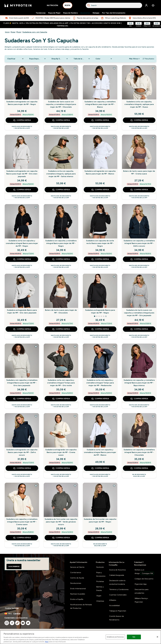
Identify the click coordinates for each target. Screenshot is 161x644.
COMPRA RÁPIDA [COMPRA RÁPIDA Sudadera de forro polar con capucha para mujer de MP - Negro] (100, 538)
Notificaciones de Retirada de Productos (81, 606)
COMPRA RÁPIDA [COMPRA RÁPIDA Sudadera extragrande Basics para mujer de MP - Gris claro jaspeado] (22, 329)
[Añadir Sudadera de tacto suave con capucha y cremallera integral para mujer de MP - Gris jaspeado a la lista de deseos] (153, 277)
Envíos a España (77, 599)
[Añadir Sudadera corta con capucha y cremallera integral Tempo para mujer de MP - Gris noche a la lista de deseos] (75, 347)
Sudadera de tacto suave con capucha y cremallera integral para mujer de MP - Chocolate (61, 104)
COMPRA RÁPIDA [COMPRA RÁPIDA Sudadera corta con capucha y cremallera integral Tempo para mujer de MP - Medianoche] (100, 399)
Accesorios (85, 13)
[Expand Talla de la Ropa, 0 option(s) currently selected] (82, 59)
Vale (134, 637)
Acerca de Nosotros (118, 570)
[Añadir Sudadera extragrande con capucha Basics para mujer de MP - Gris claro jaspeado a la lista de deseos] (36, 138)
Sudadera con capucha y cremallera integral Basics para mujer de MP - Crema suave (22, 522)
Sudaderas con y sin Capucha (35, 32)
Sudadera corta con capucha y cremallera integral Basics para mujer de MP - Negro (22, 243)
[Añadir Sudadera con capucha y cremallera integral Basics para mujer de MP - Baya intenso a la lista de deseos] (153, 347)
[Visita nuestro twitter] (28, 623)
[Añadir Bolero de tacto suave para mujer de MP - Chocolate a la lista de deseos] (75, 277)
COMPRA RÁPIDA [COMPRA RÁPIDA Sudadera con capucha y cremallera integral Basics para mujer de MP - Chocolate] (139, 468)
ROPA (68, 6)
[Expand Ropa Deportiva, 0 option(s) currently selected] (38, 59)
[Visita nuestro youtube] (23, 623)
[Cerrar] (157, 637)
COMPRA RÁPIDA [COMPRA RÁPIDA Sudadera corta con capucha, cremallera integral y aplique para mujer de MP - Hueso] (139, 120)
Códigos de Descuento (144, 579)
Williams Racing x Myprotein (141, 600)
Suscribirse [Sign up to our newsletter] (14, 566)
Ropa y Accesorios (101, 574)
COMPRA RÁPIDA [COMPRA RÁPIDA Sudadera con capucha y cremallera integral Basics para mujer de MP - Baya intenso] (139, 399)
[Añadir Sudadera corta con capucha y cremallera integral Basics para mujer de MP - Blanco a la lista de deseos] (114, 416)
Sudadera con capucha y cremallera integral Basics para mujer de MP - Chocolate (139, 452)
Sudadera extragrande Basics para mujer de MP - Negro (100, 311)
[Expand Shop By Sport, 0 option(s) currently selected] (60, 59)
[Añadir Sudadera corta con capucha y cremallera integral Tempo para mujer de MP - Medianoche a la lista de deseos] (114, 347)
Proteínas (100, 581)
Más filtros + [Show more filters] (134, 59)
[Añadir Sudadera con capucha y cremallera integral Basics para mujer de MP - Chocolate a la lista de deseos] (153, 416)
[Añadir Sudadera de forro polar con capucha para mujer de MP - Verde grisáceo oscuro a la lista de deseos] (75, 486)
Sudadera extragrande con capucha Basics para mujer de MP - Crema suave (61, 452)
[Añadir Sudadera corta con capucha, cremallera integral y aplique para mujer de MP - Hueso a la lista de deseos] (153, 68)
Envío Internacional (78, 589)
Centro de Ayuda (77, 578)
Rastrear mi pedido (78, 594)
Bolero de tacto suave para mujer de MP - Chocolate (61, 311)
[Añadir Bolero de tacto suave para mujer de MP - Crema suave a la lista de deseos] (153, 138)
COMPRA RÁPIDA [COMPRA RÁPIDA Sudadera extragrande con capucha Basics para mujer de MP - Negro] (22, 120)
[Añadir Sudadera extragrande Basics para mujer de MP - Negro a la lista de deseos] (114, 277)
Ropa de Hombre (70, 13)
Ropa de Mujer (54, 13)
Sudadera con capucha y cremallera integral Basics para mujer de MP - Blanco (100, 104)
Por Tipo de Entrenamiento (114, 13)
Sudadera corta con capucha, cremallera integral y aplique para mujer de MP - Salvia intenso (61, 174)
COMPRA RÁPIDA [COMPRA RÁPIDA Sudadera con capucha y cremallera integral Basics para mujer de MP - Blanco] (100, 120)
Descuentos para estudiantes (141, 591)
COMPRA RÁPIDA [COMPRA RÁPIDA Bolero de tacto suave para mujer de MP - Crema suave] (139, 190)
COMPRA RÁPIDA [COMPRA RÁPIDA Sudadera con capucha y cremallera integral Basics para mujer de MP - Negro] (61, 259)
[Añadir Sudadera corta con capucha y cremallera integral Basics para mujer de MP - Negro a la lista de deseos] (36, 207)
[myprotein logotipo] (18, 5)
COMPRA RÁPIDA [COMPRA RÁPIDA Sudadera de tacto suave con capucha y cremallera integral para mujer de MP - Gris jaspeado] (139, 329)
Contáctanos (76, 572)
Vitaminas (100, 601)
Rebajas (96, 13)
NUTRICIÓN (52, 6)
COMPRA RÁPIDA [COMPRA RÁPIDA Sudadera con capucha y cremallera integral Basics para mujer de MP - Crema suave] (22, 538)
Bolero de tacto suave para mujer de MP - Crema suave (139, 172)
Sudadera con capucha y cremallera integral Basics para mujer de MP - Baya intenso (139, 383)
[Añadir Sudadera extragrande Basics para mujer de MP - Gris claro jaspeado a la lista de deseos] (36, 277)
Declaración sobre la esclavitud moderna (117, 582)
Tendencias (41, 13)
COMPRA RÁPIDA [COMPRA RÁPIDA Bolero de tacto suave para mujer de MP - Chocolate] (61, 329)
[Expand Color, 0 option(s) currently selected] (104, 59)
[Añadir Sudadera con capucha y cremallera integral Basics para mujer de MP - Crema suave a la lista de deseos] (36, 486)
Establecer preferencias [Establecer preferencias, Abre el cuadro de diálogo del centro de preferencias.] (115, 637)
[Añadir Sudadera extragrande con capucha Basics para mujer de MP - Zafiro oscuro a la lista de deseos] (36, 416)
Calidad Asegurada (117, 575)
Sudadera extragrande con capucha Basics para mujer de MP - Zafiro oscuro (22, 452)
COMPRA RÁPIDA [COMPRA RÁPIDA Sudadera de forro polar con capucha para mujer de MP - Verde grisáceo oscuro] (61, 538)
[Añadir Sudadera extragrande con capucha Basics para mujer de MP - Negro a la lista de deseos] (36, 68)
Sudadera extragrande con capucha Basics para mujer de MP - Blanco (100, 172)
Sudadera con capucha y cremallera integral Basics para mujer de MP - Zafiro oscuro (139, 243)
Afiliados (113, 600)
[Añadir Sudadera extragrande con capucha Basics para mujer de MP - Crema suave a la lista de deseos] (75, 416)
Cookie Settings (12, 608)
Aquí (47, 642)
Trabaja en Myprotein (118, 611)
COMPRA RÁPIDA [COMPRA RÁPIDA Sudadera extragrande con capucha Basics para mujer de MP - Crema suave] (61, 468)
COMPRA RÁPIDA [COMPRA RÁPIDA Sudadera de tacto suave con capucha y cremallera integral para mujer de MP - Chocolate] (61, 120)
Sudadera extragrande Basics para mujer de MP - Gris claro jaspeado (22, 311)
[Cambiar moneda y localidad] (32, 614)
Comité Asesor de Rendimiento (117, 618)
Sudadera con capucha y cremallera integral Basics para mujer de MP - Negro (61, 243)
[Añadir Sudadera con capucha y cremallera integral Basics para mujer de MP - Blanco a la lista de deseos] (114, 68)
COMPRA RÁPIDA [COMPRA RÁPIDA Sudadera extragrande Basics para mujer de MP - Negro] (100, 329)
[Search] (89, 5)
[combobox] (114, 5)
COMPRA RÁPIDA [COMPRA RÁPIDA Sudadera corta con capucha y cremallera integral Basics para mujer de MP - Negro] (22, 259)
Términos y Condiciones (119, 589)
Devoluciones (76, 583)
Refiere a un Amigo (144, 572)
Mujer (19, 32)
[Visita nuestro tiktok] (17, 623)
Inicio (7, 32)
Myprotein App (141, 584)
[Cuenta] (146, 5)
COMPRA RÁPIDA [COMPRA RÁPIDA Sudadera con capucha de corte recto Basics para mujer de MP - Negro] (100, 259)
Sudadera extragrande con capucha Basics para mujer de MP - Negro (22, 103)
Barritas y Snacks (100, 589)
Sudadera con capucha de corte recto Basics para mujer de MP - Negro (100, 243)
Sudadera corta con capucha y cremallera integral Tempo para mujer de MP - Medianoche (100, 383)
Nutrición (100, 567)
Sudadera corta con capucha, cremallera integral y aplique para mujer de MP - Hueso (139, 104)
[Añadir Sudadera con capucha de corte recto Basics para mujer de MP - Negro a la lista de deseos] (114, 207)
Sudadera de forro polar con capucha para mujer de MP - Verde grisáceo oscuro (61, 522)
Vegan (99, 596)
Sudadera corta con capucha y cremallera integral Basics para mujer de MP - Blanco (100, 452)
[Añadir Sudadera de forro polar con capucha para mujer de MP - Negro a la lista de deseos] (114, 486)
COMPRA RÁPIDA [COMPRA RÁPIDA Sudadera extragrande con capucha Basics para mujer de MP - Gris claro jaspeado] (22, 190)
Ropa (13, 32)
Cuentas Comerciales (118, 595)
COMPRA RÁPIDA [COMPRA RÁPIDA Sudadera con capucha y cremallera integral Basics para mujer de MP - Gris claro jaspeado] (22, 399)
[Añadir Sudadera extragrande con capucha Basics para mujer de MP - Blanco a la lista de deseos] (114, 138)
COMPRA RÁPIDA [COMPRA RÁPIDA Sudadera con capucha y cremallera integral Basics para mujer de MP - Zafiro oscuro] (139, 259)
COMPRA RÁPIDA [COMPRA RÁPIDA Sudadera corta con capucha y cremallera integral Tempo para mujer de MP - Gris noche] (61, 399)
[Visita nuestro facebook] (12, 623)
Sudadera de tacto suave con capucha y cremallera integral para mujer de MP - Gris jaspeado (139, 313)
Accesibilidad (114, 605)
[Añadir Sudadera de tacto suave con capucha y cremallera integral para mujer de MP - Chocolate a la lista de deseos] (75, 68)
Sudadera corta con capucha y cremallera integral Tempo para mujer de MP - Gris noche (61, 383)
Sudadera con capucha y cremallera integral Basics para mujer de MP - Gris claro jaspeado (22, 383)
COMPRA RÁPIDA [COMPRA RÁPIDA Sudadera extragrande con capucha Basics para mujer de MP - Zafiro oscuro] (22, 468)
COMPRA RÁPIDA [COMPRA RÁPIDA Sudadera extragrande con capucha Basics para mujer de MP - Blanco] (100, 190)
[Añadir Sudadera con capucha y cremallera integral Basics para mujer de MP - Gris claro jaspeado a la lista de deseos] (36, 347)
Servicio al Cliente (77, 567)
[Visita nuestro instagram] (7, 623)
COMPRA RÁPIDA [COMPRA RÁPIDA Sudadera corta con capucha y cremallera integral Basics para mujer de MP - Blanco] (100, 468)
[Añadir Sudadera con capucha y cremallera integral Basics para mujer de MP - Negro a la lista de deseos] (75, 207)
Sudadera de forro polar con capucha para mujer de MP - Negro (100, 520)
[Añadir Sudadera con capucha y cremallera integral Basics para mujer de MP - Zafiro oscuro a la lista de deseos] (153, 207)
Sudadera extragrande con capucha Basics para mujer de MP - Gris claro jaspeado (22, 174)
